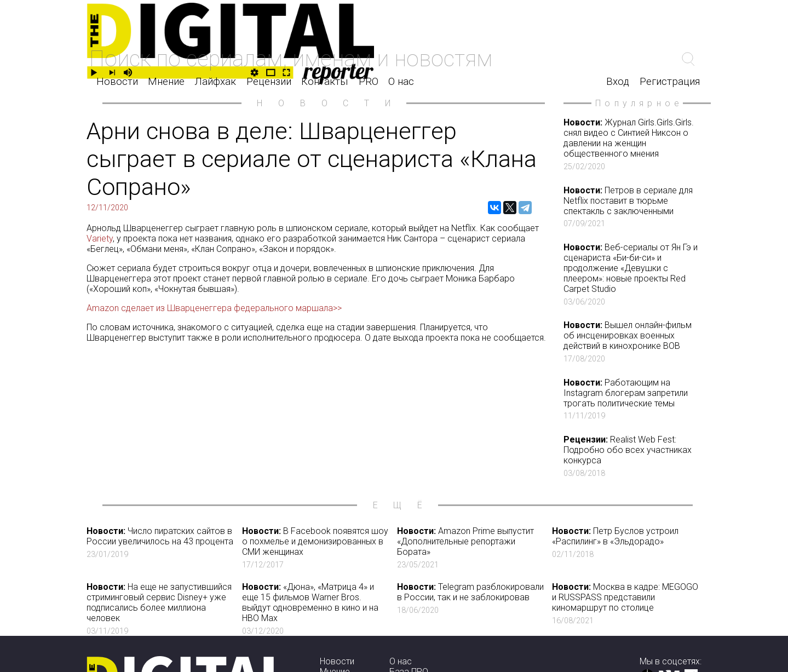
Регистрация (670, 82)
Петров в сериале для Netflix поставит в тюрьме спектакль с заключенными (632, 207)
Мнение (166, 82)
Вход (618, 82)
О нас (401, 82)
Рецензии (269, 82)
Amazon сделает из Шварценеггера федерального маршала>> (214, 308)
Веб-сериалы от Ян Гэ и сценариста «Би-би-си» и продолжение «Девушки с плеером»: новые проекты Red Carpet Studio (632, 274)
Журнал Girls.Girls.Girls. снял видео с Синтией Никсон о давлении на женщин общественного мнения (632, 144)
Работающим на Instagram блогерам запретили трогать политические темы (632, 399)
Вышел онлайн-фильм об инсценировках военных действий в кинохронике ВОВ (632, 342)
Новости (117, 82)
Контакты (325, 82)
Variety (100, 239)
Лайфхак (215, 82)
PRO (369, 82)
